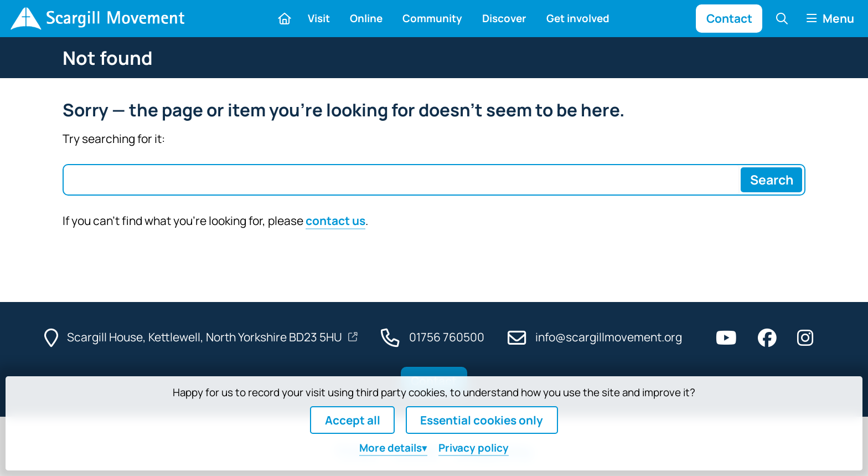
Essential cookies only (482, 420)
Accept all (353, 420)
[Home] (97, 19)
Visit (319, 18)
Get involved (578, 18)
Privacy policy (474, 448)
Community (432, 18)
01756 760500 (447, 337)
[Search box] (401, 180)
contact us (335, 221)
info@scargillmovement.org (609, 337)
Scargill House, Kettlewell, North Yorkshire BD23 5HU (206, 337)
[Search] (771, 180)
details (391, 448)
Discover (504, 18)
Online (366, 18)
